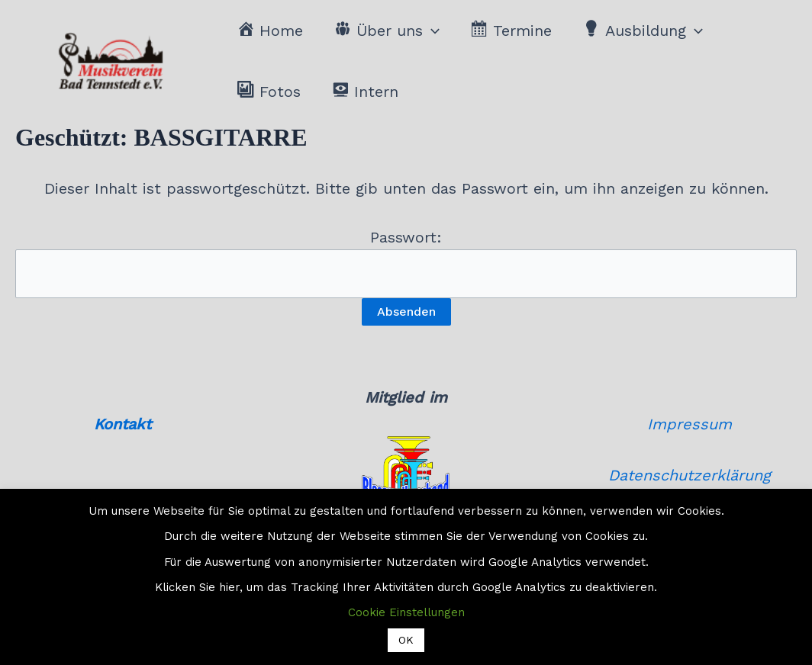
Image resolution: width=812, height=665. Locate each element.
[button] (431, 31)
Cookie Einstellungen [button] (406, 612)
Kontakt (122, 424)
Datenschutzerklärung (690, 475)
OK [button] (406, 640)
